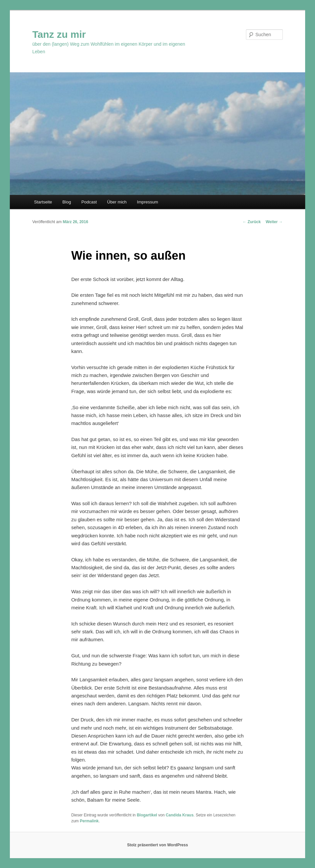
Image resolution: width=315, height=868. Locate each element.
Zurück (252, 222)
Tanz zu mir (59, 34)
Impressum (148, 202)
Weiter (274, 222)
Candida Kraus (180, 815)
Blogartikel (147, 815)
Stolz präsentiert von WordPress (157, 845)
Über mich (117, 202)
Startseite (43, 202)
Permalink (89, 821)
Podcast (89, 202)
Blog (67, 202)
